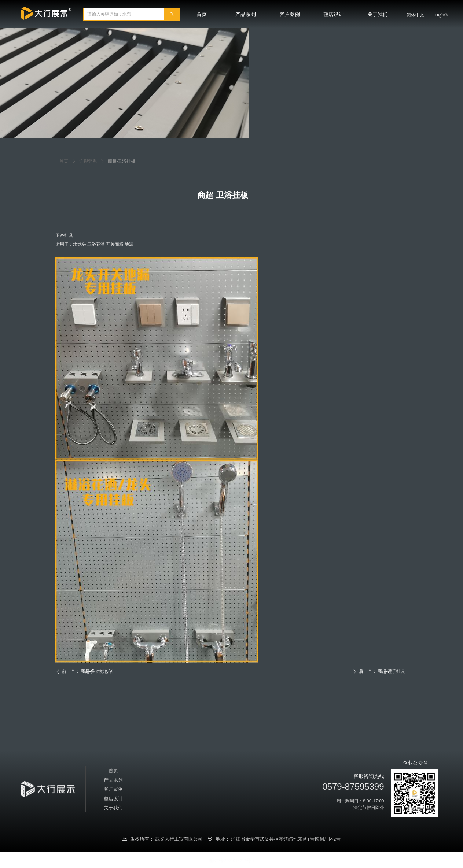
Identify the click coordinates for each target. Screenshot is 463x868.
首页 (64, 161)
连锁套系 (88, 161)
